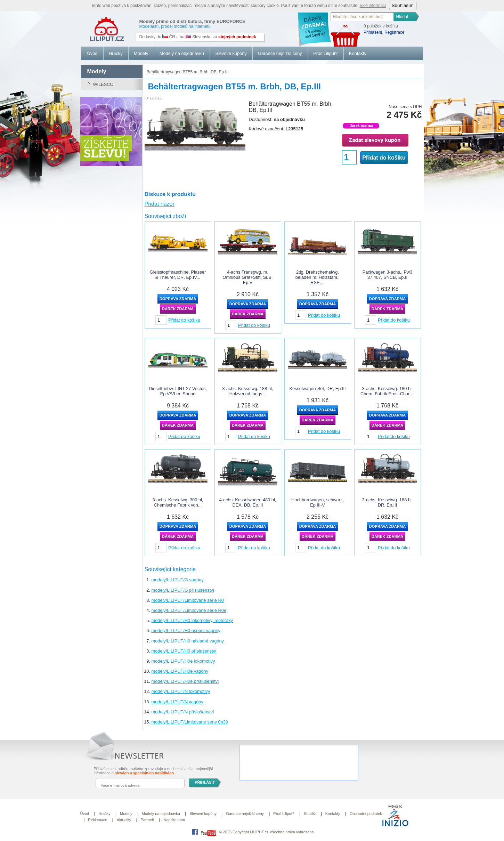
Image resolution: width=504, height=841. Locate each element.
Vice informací (373, 6)
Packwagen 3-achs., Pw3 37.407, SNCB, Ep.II (388, 275)
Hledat (402, 17)
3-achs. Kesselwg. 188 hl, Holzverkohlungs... (248, 391)
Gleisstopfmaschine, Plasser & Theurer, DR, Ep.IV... (178, 275)
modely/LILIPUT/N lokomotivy (181, 691)
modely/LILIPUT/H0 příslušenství (184, 651)
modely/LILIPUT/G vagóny (178, 580)
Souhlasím (403, 5)
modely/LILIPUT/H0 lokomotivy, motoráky (192, 620)
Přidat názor (160, 204)
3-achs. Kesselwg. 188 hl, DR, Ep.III (388, 502)
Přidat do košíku (384, 158)
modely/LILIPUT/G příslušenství (183, 590)
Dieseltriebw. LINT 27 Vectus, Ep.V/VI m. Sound (178, 391)
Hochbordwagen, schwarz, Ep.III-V (318, 502)
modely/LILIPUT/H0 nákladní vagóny (188, 641)
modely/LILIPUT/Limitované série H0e (189, 610)
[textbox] (363, 17)
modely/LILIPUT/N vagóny (177, 702)
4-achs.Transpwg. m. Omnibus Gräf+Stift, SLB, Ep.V (247, 277)
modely (97, 71)
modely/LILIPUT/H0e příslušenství (185, 681)
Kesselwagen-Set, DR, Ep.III (317, 389)
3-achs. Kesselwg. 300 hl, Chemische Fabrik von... (178, 502)
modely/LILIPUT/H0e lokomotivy (183, 661)
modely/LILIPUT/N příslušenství (183, 712)
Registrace (394, 32)
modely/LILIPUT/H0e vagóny (180, 671)
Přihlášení (373, 32)
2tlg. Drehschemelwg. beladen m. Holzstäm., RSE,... (318, 277)
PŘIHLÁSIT (205, 782)
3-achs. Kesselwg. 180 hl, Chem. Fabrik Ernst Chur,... (387, 391)
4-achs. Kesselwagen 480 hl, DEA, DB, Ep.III (248, 502)
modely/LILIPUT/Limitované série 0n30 (190, 722)
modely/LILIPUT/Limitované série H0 (188, 600)
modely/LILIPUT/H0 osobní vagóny (186, 630)
